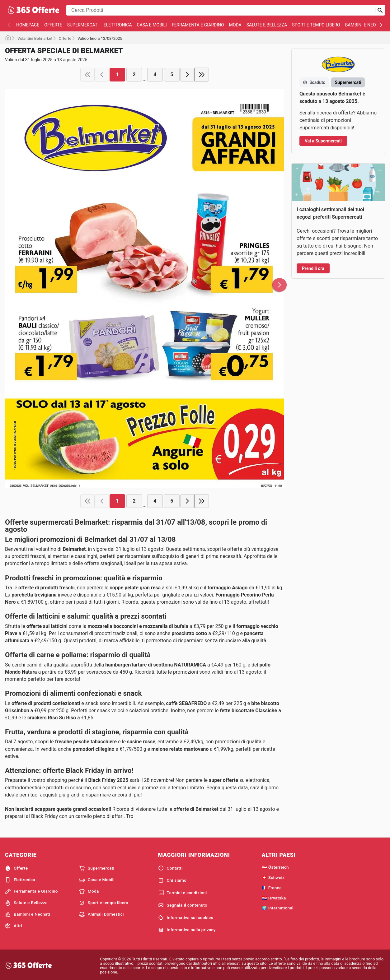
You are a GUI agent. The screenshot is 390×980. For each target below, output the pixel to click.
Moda (235, 25)
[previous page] (102, 75)
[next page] (187, 75)
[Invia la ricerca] (380, 10)
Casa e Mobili (152, 25)
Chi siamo (172, 880)
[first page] (87, 75)
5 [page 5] (172, 74)
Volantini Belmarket (35, 38)
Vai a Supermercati (323, 141)
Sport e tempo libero (316, 25)
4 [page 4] (155, 74)
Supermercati (83, 25)
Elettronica (118, 25)
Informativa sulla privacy (187, 930)
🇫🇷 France (272, 888)
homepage (28, 25)
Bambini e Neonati (365, 25)
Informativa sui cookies (186, 917)
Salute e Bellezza (267, 25)
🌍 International (278, 908)
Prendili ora (313, 268)
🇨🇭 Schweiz (273, 877)
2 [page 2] (134, 74)
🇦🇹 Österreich (275, 867)
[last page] (202, 75)
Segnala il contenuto (183, 905)
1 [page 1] (117, 74)
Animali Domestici (101, 914)
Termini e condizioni (183, 893)
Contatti (170, 868)
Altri (14, 926)
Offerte (53, 25)
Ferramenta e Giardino (198, 25)
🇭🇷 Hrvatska (274, 898)
